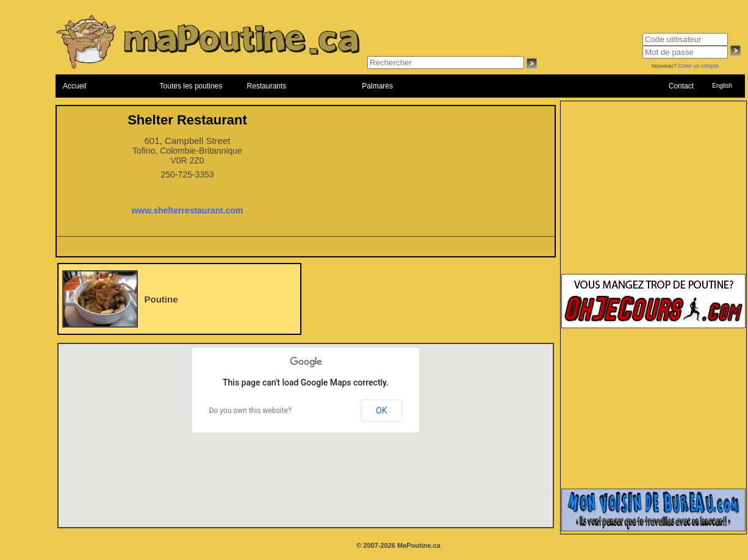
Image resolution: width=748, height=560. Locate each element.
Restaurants (267, 86)
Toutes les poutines (191, 86)
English (722, 86)
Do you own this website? (250, 411)
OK (381, 411)
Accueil (75, 86)
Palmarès (377, 86)
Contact (681, 86)
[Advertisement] (653, 193)
